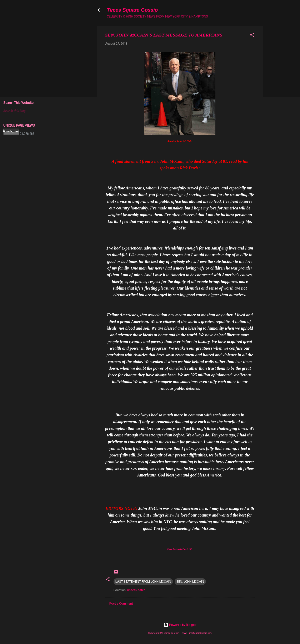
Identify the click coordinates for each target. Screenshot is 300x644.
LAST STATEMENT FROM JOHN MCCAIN (143, 582)
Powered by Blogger (180, 625)
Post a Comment (121, 604)
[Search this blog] (30, 111)
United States (136, 590)
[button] (252, 36)
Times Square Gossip (132, 10)
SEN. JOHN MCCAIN (190, 582)
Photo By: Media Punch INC (180, 549)
